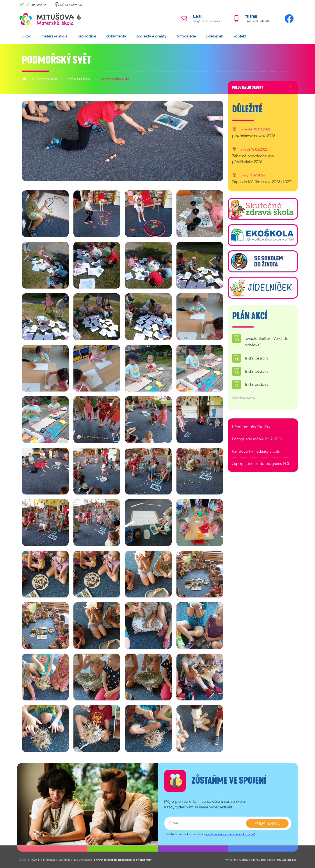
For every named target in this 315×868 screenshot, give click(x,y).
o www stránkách (105, 860)
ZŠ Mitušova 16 (36, 5)
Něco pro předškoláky (251, 427)
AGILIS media (286, 860)
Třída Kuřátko (79, 79)
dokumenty (116, 36)
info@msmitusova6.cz (206, 21)
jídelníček (215, 36)
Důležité (247, 109)
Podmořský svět (115, 79)
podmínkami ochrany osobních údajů (231, 834)
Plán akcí (250, 316)
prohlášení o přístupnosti (135, 860)
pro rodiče (87, 36)
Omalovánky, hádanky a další (256, 451)
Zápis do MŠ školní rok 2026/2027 (262, 182)
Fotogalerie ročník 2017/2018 (257, 439)
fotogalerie (186, 36)
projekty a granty (151, 36)
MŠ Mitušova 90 (71, 5)
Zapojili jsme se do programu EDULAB (263, 464)
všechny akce (244, 398)
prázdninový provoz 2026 (254, 136)
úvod (27, 36)
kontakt (240, 36)
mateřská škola (54, 36)
